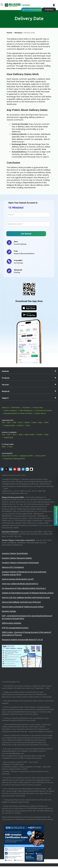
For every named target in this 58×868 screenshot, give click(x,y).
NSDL (4, 447)
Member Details (9, 611)
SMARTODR (9, 438)
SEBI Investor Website (12, 623)
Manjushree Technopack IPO (14, 459)
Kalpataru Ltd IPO (26, 456)
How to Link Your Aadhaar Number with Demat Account (26, 597)
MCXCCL (21, 425)
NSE (3, 422)
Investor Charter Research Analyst (17, 558)
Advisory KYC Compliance (13, 567)
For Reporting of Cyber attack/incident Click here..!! (24, 588)
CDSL (10, 447)
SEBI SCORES (30, 435)
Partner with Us (40, 413)
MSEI (34, 422)
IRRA (47, 422)
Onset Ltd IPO (41, 456)
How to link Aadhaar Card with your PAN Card (21, 602)
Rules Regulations (26, 410)
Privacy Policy (38, 407)
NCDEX (27, 422)
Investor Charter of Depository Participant (20, 563)
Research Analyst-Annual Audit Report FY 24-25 (22, 640)
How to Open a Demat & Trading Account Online (23, 607)
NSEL (40, 422)
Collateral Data (10, 425)
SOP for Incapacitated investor (15, 628)
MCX (20, 422)
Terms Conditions (11, 410)
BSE (9, 422)
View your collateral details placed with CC (20, 584)
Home (9, 33)
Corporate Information (44, 410)
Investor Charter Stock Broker (15, 553)
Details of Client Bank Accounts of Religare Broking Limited (28, 593)
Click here (43, 525)
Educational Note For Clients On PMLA (18, 413)
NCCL (28, 425)
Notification (16, 407)
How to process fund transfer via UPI (18, 579)
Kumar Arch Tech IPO (10, 456)
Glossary (18, 33)
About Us (5, 407)
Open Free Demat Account (32, 10)
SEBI (15, 422)
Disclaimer (26, 407)
